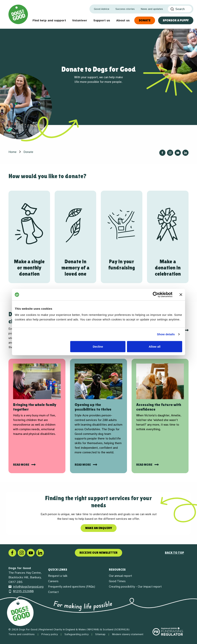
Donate (145, 20)
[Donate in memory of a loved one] (75, 237)
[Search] (180, 9)
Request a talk (58, 576)
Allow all (155, 346)
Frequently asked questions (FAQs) (72, 587)
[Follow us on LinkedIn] (185, 153)
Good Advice (102, 9)
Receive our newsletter (98, 553)
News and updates (152, 9)
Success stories (125, 9)
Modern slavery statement (128, 634)
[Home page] (18, 14)
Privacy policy (50, 634)
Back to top (174, 553)
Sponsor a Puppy (176, 20)
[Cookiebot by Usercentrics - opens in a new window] (156, 295)
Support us (102, 20)
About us (123, 20)
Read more (21, 465)
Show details (166, 334)
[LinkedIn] (40, 553)
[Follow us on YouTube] (178, 153)
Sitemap (100, 634)
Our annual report (120, 576)
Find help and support (49, 20)
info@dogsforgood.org (26, 587)
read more (145, 465)
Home (13, 152)
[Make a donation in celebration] (168, 237)
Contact (53, 592)
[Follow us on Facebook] (162, 153)
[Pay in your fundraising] (122, 237)
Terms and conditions (22, 634)
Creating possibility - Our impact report (135, 587)
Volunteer (80, 20)
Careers (53, 581)
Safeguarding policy (76, 634)
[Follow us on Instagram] (170, 153)
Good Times (117, 581)
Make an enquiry (99, 528)
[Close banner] (181, 295)
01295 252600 (21, 591)
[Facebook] (12, 553)
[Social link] (31, 553)
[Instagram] (22, 553)
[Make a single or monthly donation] (29, 237)
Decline (98, 346)
